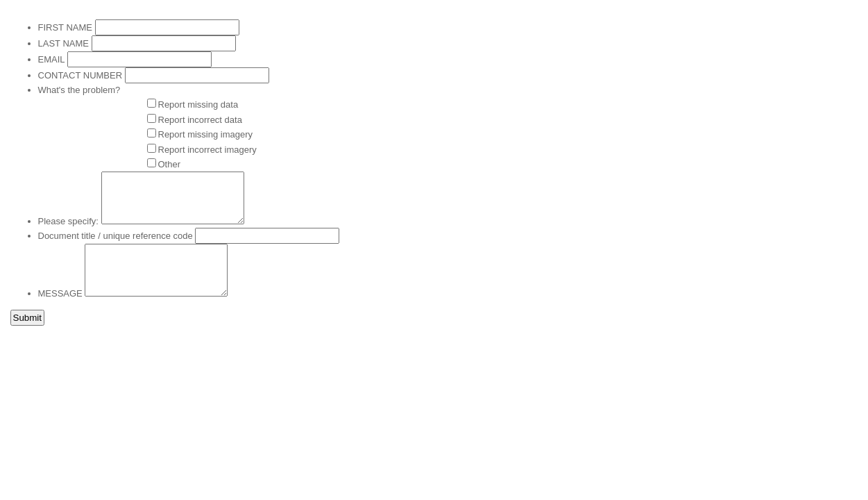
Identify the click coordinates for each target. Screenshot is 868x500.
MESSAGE (60, 293)
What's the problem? (79, 90)
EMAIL (52, 59)
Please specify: (68, 221)
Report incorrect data (200, 120)
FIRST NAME (66, 27)
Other (170, 164)
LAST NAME (63, 43)
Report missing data (198, 105)
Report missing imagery (206, 134)
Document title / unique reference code (116, 236)
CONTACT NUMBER (80, 75)
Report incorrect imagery (207, 150)
